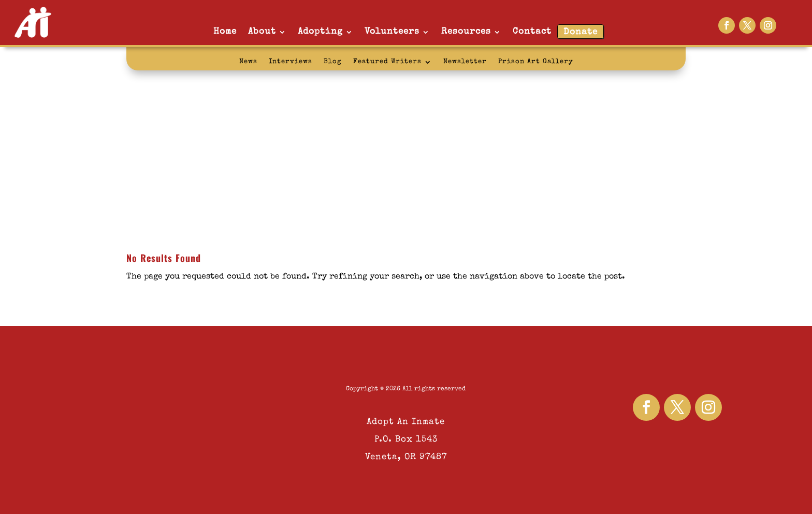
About (262, 32)
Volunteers (392, 32)
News (248, 62)
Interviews (291, 62)
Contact (532, 32)
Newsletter (465, 62)
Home (225, 32)
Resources (466, 32)
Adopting (320, 32)
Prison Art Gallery (536, 62)
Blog (333, 62)
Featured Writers (387, 62)
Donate (581, 32)
